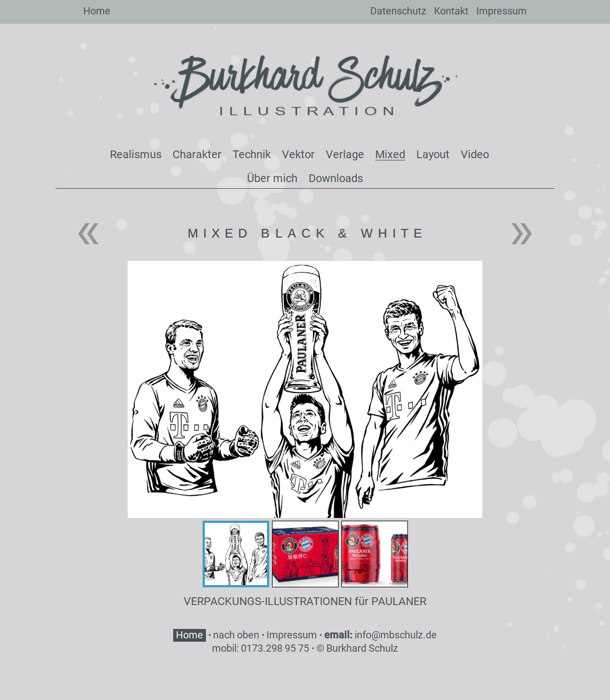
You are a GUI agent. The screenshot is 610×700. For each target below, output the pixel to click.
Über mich (272, 178)
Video (475, 154)
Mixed (390, 154)
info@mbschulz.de (396, 635)
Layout (433, 154)
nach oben (236, 635)
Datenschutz (398, 11)
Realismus (136, 154)
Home (97, 11)
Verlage (345, 154)
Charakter (197, 154)
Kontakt (451, 11)
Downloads (336, 178)
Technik (252, 154)
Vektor (298, 154)
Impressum (501, 11)
